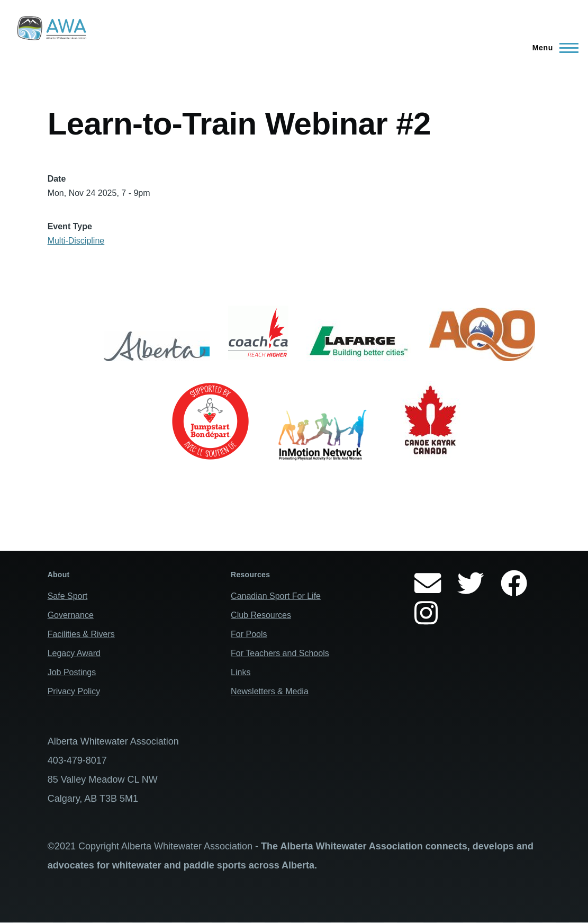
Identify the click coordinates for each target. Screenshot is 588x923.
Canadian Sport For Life (276, 596)
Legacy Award (74, 653)
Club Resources (261, 615)
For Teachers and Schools (280, 653)
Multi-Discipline (76, 241)
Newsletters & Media (270, 691)
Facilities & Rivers (81, 634)
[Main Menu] (552, 48)
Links (241, 672)
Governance (71, 615)
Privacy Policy (74, 691)
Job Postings (72, 672)
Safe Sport (68, 596)
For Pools (249, 634)
